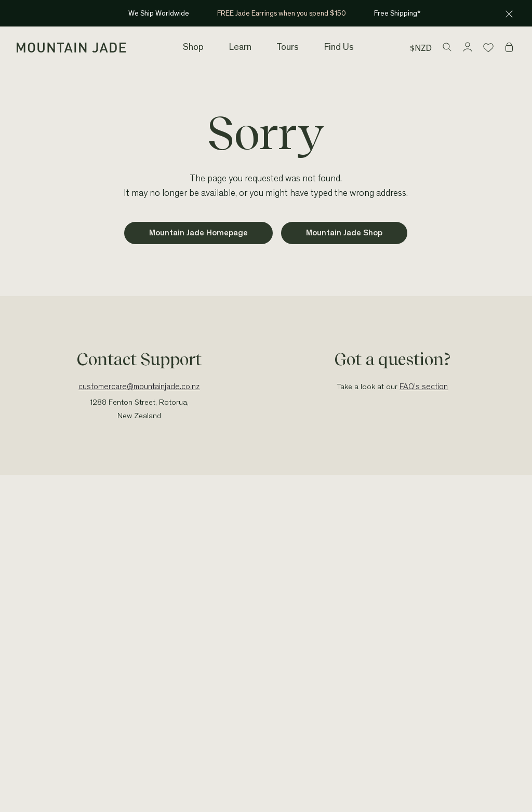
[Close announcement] (509, 14)
